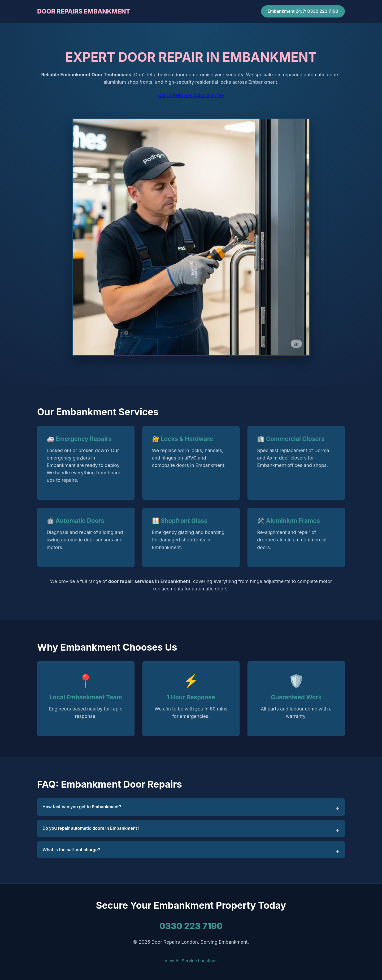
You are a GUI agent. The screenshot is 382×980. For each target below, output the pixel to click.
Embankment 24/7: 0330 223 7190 (303, 11)
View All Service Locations (191, 961)
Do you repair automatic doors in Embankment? (91, 828)
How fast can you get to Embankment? (82, 807)
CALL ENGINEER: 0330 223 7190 (191, 95)
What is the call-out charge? (71, 850)
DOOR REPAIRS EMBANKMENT (84, 11)
